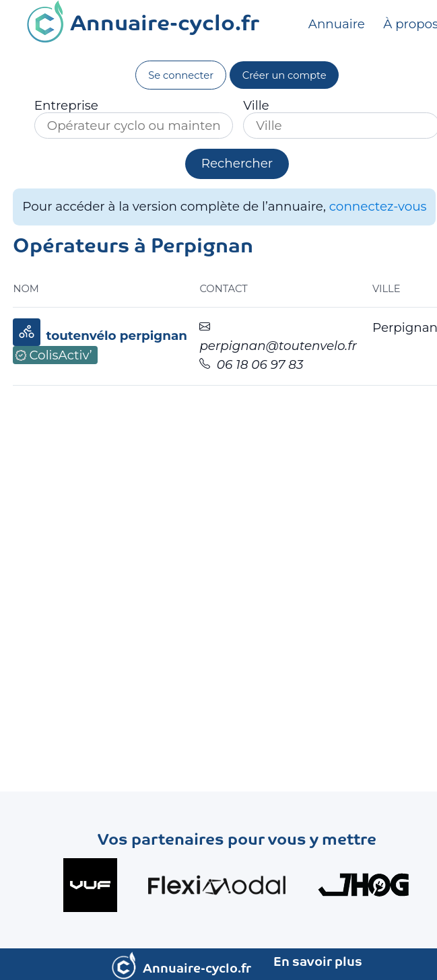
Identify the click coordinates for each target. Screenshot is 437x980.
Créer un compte (284, 75)
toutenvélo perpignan (116, 336)
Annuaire (338, 24)
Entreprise (66, 106)
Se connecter (181, 75)
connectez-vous (378, 206)
